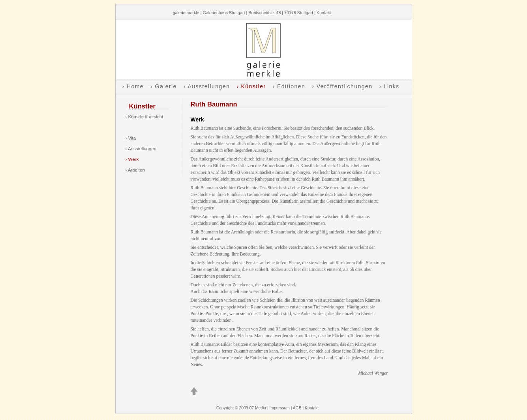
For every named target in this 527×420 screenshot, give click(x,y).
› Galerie (164, 86)
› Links (389, 86)
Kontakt (324, 13)
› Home (133, 86)
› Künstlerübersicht (144, 117)
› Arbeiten (135, 170)
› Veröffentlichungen (342, 86)
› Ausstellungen (207, 86)
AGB (297, 408)
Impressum (280, 408)
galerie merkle (186, 13)
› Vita (131, 138)
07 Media (258, 408)
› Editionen (289, 86)
